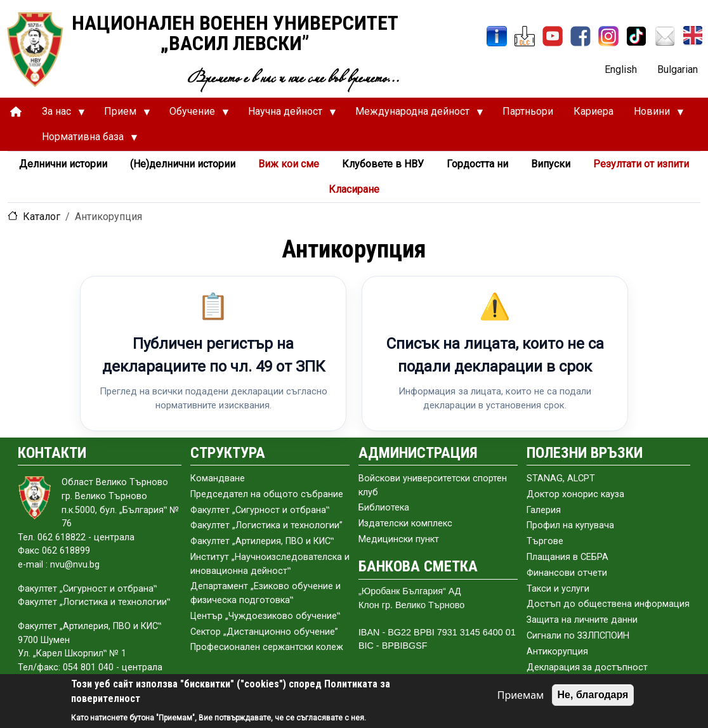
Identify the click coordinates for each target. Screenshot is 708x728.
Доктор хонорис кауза (575, 494)
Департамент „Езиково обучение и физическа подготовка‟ (265, 593)
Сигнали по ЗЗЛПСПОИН (578, 636)
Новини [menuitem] (654, 115)
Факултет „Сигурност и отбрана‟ (260, 510)
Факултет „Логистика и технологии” (266, 525)
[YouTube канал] (553, 36)
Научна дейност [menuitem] (287, 115)
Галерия (544, 510)
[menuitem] (16, 112)
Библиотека (384, 508)
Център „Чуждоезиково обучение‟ (265, 616)
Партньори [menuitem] (528, 111)
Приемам (521, 695)
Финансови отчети (567, 573)
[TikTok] (636, 36)
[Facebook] (580, 36)
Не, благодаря (593, 695)
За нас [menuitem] (58, 115)
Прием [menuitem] (122, 115)
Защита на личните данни (582, 620)
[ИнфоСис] (497, 36)
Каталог (42, 217)
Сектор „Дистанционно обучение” (264, 632)
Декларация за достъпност (587, 667)
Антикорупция (557, 652)
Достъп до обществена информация (608, 604)
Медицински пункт (399, 539)
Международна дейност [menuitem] (414, 115)
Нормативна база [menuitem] (85, 140)
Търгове (545, 541)
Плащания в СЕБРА (567, 557)
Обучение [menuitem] (194, 115)
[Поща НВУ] (665, 36)
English (621, 69)
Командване (218, 478)
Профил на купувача (570, 525)
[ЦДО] (525, 36)
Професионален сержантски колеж (267, 647)
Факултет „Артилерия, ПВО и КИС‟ (262, 541)
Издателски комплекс (405, 523)
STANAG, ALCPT (561, 478)
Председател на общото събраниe (267, 494)
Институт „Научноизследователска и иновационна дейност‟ (270, 564)
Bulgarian (678, 69)
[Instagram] (608, 36)
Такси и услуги (558, 589)
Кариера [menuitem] (593, 111)
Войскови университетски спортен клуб (433, 485)
